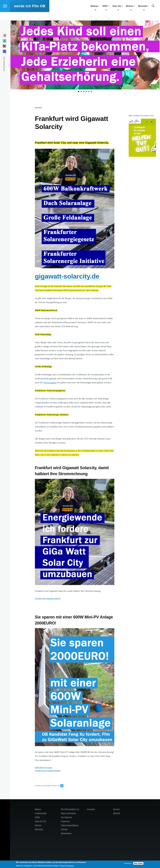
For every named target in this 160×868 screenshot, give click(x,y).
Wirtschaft (39, 829)
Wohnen (38, 825)
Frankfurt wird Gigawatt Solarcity (48, 599)
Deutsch (116, 809)
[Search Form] (153, 14)
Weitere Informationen (67, 866)
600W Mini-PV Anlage (44, 768)
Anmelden (91, 809)
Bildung (38, 809)
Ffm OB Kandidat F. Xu (70, 809)
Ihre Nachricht (66, 817)
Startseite (38, 108)
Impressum (65, 821)
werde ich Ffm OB (30, 14)
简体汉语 (117, 813)
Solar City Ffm (40, 821)
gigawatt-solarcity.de (67, 276)
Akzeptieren (128, 863)
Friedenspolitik (41, 813)
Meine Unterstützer (68, 813)
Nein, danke (138, 863)
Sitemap (64, 829)
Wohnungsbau (50, 383)
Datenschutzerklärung (70, 825)
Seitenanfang (66, 833)
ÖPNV (37, 817)
